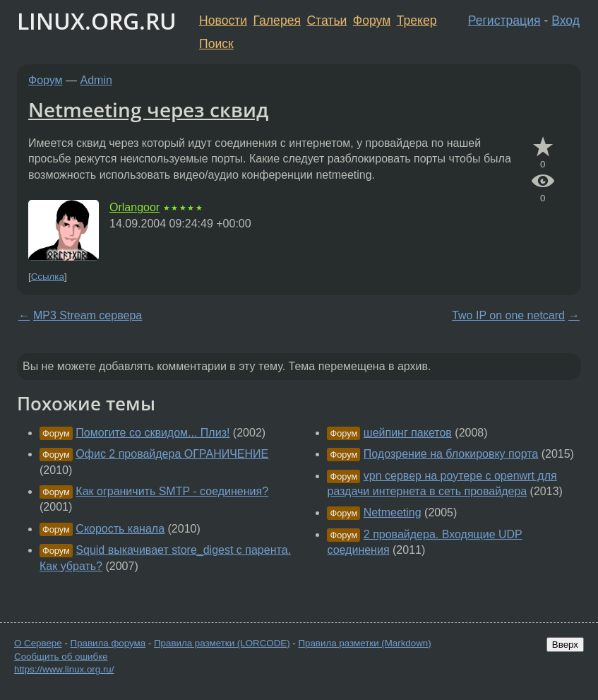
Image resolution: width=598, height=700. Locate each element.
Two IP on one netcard (508, 315)
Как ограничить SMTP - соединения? (172, 491)
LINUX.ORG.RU (97, 21)
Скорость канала (120, 529)
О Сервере (38, 643)
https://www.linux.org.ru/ (64, 669)
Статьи (327, 20)
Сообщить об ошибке (61, 657)
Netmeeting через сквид (148, 109)
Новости (223, 20)
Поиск (216, 44)
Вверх (565, 645)
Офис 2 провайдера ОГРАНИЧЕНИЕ (172, 454)
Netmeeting (393, 512)
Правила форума (108, 643)
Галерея (277, 20)
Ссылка (48, 277)
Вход (566, 20)
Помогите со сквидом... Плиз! (153, 433)
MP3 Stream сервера (88, 315)
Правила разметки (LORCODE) (222, 643)
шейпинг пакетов (408, 433)
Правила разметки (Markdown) (364, 643)
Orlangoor (134, 207)
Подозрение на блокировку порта (451, 454)
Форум (372, 20)
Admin (96, 80)
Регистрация (504, 20)
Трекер (417, 20)
